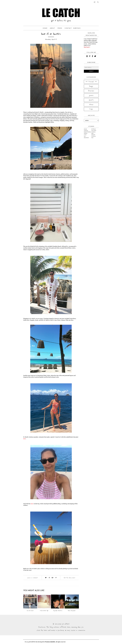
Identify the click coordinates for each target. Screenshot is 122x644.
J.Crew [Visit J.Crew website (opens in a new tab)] (85, 135)
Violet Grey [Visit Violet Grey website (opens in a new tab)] (86, 130)
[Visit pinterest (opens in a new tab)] (56, 578)
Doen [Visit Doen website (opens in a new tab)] (92, 138)
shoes (91, 105)
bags (91, 86)
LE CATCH (61, 13)
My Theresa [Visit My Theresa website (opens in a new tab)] (94, 129)
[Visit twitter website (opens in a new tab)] (46, 578)
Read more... (87, 47)
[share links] (94, 2)
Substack (77, 28)
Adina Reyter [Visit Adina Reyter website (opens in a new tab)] (86, 138)
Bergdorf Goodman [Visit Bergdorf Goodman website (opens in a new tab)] (87, 132)
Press (60, 28)
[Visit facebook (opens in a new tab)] (49, 578)
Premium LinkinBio (50, 642)
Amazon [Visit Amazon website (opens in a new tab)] (85, 129)
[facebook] (93, 56)
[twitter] (95, 56)
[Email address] (91, 67)
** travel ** (91, 82)
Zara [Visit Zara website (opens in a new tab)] (85, 136)
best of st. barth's (51, 34)
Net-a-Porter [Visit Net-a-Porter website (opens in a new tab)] (94, 130)
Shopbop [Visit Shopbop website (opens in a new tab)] (86, 133)
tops (91, 109)
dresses (91, 91)
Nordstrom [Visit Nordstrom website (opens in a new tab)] (93, 132)
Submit (91, 71)
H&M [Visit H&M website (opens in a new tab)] (92, 133)
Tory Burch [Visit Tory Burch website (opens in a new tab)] (94, 136)
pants (91, 100)
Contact (68, 28)
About (52, 28)
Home (45, 28)
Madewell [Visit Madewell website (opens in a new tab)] (93, 135)
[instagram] (87, 56)
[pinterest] (90, 56)
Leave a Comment (32, 578)
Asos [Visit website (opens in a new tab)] (25, 439)
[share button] (98, 2)
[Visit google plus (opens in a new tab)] (53, 578)
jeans (91, 95)
